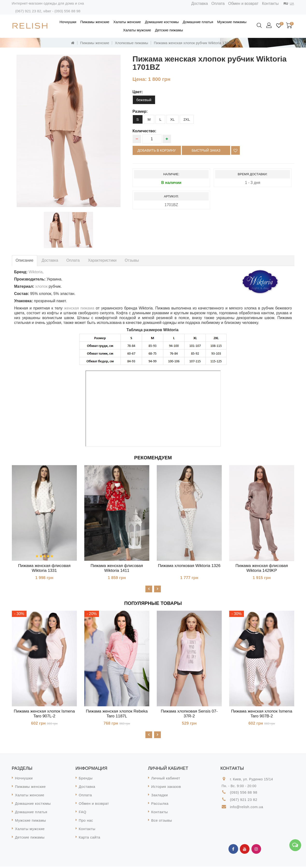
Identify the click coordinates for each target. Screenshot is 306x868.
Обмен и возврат (243, 3)
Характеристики (102, 260)
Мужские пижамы (232, 22)
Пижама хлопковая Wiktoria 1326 (189, 566)
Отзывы (132, 260)
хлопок (41, 286)
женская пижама (79, 308)
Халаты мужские (137, 30)
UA (292, 3)
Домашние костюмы (162, 22)
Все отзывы (162, 822)
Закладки (160, 796)
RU (286, 3)
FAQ (83, 813)
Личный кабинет (166, 780)
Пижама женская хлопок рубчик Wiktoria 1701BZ (194, 43)
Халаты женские (127, 22)
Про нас (86, 822)
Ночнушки (68, 22)
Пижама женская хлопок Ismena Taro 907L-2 (44, 714)
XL (172, 119)
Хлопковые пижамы (132, 43)
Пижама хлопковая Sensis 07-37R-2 (189, 714)
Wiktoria (36, 272)
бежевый (144, 100)
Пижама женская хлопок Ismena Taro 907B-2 (262, 714)
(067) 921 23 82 (28, 11)
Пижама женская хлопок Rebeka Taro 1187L (117, 714)
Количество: (145, 131)
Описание (25, 260)
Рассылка (160, 805)
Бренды (86, 780)
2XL (187, 119)
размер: (140, 111)
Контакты (270, 3)
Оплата (218, 3)
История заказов (166, 788)
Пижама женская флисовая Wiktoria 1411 (117, 568)
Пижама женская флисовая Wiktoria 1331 (44, 568)
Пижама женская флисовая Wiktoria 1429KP (262, 568)
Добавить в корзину (157, 150)
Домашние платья (198, 22)
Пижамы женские (95, 22)
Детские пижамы (169, 30)
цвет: (138, 92)
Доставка (200, 3)
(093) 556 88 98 (68, 11)
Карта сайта (89, 839)
